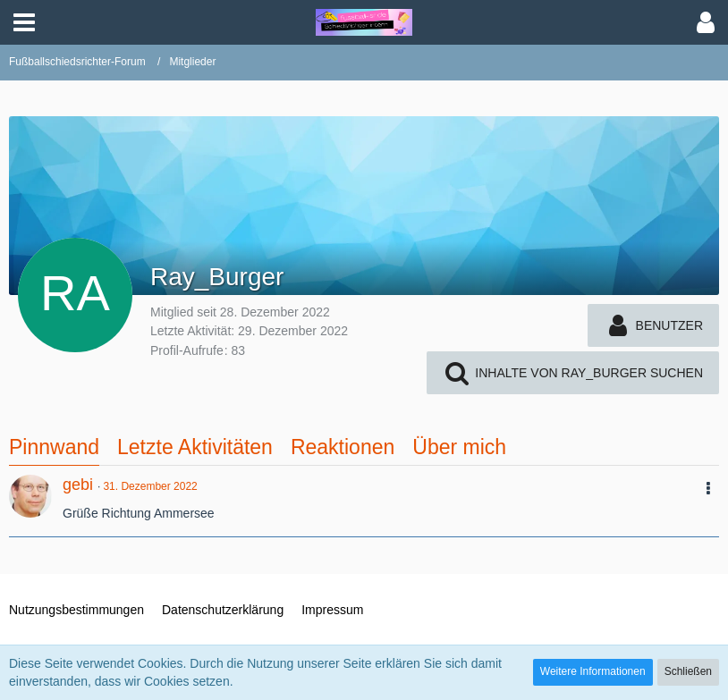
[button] (24, 22)
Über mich (459, 447)
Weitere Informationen (593, 671)
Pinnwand (54, 447)
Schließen (688, 671)
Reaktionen (343, 447)
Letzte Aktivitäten (195, 447)
